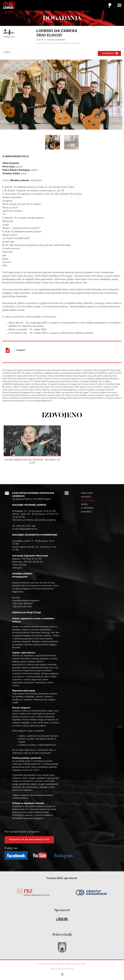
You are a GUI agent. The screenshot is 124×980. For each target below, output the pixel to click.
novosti (86, 497)
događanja (88, 501)
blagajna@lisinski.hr (28, 529)
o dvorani (87, 508)
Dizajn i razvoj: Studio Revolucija (62, 969)
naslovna (87, 493)
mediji (84, 504)
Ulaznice (111, 53)
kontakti (86, 512)
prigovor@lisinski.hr (47, 745)
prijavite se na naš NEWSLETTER (29, 840)
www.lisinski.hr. (20, 665)
